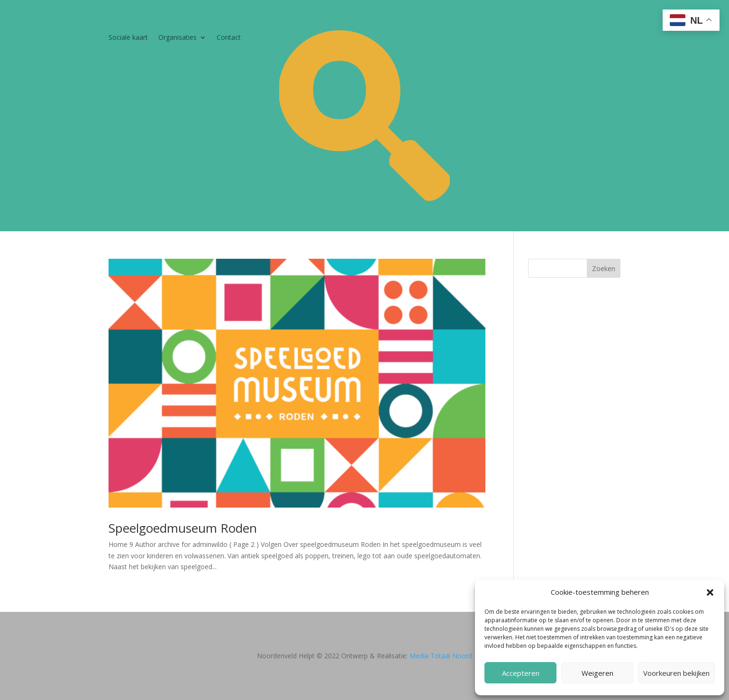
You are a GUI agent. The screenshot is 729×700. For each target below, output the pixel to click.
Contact (229, 38)
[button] (710, 592)
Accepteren (521, 673)
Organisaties (178, 38)
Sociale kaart (128, 38)
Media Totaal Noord (441, 656)
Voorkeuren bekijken (676, 673)
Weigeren (597, 673)
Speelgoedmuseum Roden (183, 528)
